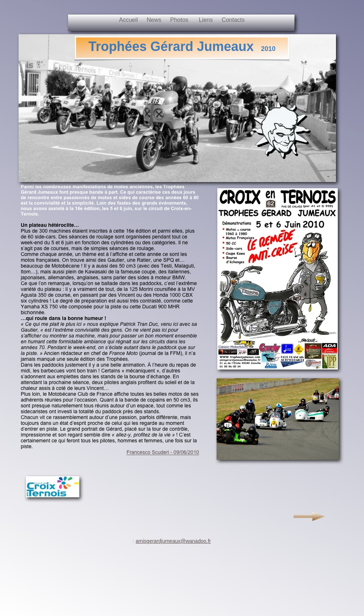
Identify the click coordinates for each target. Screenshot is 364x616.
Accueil (129, 20)
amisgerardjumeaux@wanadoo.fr (173, 541)
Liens (207, 20)
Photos (181, 20)
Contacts (233, 20)
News (155, 20)
